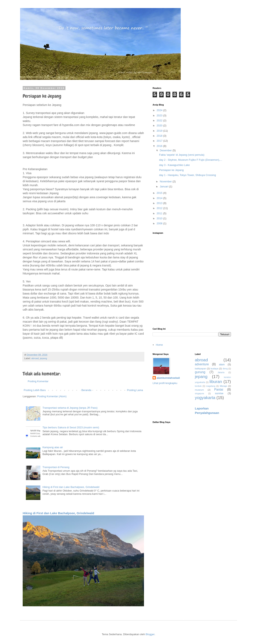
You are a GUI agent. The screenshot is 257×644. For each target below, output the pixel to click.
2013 (160, 203)
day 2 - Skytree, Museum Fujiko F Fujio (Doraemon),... (191, 160)
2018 (160, 136)
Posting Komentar (38, 381)
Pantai (219, 390)
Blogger (150, 634)
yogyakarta (205, 398)
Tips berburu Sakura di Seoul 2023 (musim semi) (71, 427)
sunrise (219, 393)
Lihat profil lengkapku (165, 383)
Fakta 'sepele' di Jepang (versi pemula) (182, 155)
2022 (160, 120)
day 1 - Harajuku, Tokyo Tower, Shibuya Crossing (187, 175)
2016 (160, 146)
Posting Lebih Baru (35, 390)
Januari (164, 186)
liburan (216, 381)
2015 (160, 193)
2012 (160, 208)
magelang (211, 386)
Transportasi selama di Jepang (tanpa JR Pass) (70, 408)
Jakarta (221, 372)
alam (222, 364)
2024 (160, 110)
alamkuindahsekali (168, 378)
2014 (160, 198)
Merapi (223, 386)
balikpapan (201, 368)
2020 (160, 125)
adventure (202, 364)
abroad (35, 358)
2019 (160, 131)
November (166, 181)
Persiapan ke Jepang (171, 170)
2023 (160, 115)
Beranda (86, 390)
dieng (225, 369)
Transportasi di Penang (56, 467)
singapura (200, 394)
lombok (198, 386)
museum (199, 390)
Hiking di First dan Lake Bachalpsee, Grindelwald (71, 487)
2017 (160, 141)
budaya (214, 368)
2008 (160, 223)
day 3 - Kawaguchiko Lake (174, 165)
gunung (200, 372)
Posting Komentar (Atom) (52, 396)
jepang (43, 358)
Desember (166, 150)
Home (159, 345)
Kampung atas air (53, 447)
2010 (160, 218)
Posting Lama (135, 390)
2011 (160, 213)
